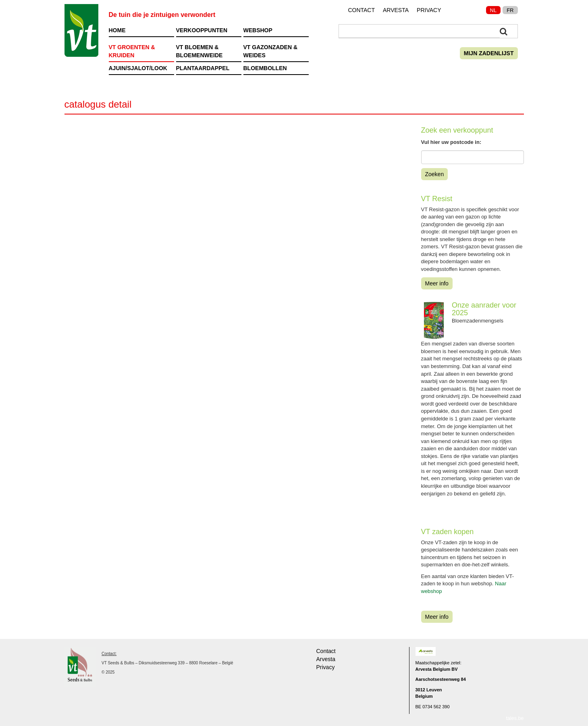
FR (510, 10)
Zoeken (435, 174)
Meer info (437, 283)
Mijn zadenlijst (489, 53)
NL (493, 10)
